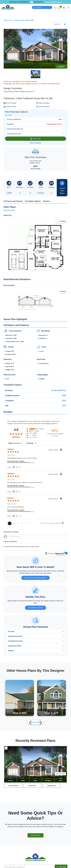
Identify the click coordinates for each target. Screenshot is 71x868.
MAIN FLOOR (51, 786)
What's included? (9, 210)
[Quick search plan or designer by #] (42, 7)
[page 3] (18, 523)
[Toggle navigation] (68, 7)
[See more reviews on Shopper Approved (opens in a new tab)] (20, 467)
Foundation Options (33, 201)
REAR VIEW (32, 786)
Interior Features (15, 636)
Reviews (46, 201)
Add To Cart (35, 139)
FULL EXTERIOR (13, 786)
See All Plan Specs (62, 187)
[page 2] (14, 523)
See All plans (36, 722)
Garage (11, 651)
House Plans (8, 20)
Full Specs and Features (13, 201)
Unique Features (15, 646)
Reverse (61, 67)
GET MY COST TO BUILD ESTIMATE (35, 578)
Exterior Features (15, 641)
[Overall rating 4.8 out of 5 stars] (16, 434)
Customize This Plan (36, 608)
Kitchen (11, 631)
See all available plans (53, 2)
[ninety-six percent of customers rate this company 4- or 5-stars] (55, 433)
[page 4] (22, 523)
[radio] (35, 429)
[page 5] (26, 523)
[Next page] (30, 523)
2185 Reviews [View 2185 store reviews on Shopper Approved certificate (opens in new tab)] (18, 437)
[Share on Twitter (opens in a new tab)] (17, 467)
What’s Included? (35, 143)
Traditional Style (19, 20)
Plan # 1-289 (60, 774)
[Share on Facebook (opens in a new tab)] (14, 467)
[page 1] (10, 523)
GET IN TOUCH (35, 835)
